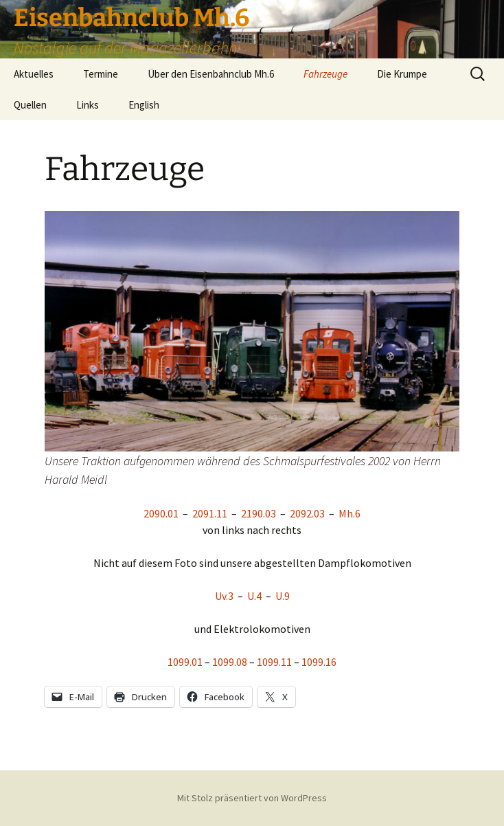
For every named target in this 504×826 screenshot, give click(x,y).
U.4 (254, 596)
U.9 (283, 596)
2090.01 (161, 513)
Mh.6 (350, 513)
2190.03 (259, 513)
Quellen (30, 105)
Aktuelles (34, 74)
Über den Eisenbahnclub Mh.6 (211, 74)
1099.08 (230, 662)
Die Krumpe (402, 74)
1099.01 (185, 662)
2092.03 (306, 513)
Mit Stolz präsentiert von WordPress (252, 798)
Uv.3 (224, 596)
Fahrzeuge (325, 74)
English (144, 105)
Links (88, 105)
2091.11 (209, 513)
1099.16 (319, 662)
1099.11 (274, 662)
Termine (101, 74)
